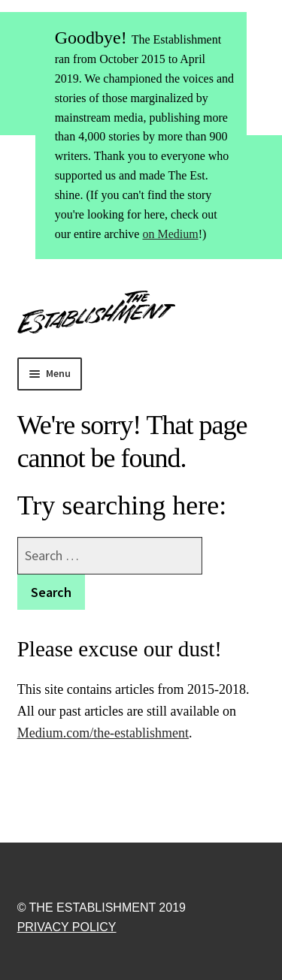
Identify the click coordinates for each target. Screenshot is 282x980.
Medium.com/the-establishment (103, 733)
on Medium (170, 234)
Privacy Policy (67, 927)
